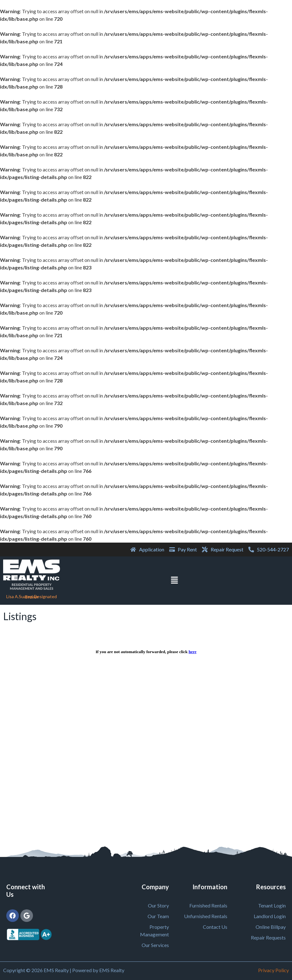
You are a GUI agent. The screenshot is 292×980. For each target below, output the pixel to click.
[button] (174, 580)
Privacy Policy (273, 970)
